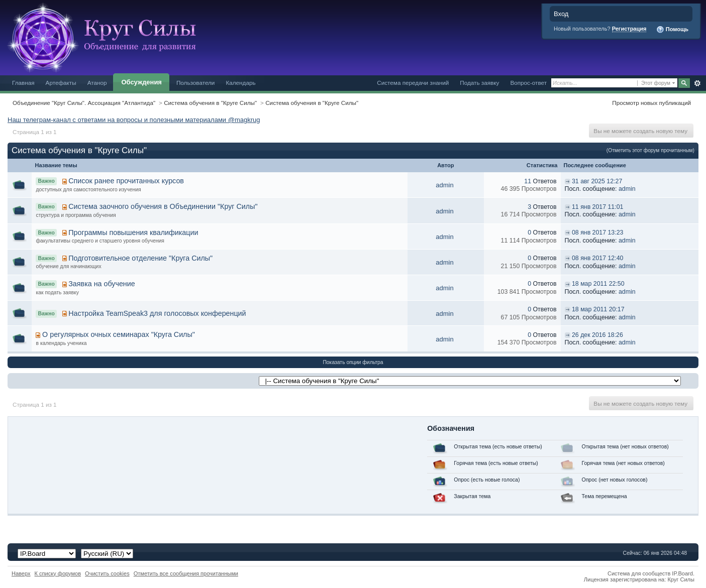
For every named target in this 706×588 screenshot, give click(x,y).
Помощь (672, 30)
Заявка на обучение (102, 284)
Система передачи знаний (413, 83)
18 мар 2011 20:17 (598, 309)
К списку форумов (58, 573)
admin (444, 185)
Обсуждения (141, 82)
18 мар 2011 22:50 (598, 284)
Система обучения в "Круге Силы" (210, 103)
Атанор (97, 83)
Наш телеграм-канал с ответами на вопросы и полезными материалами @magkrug (134, 120)
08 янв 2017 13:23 (597, 232)
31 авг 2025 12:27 (597, 181)
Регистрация (629, 29)
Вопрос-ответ (528, 83)
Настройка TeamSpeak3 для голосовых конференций (157, 313)
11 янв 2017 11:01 (597, 207)
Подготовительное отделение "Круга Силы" (140, 258)
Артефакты (61, 83)
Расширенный (697, 83)
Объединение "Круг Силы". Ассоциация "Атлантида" (84, 103)
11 (528, 181)
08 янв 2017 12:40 (597, 258)
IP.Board (682, 573)
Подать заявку (479, 83)
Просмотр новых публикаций (651, 103)
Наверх (21, 573)
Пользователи (196, 83)
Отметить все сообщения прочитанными (186, 573)
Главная (23, 83)
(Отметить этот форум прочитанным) (650, 150)
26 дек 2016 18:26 (597, 335)
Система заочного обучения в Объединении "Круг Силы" (163, 206)
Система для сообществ (639, 573)
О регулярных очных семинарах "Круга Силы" (119, 334)
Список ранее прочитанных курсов (126, 181)
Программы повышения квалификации (133, 232)
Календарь (240, 83)
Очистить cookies (107, 573)
